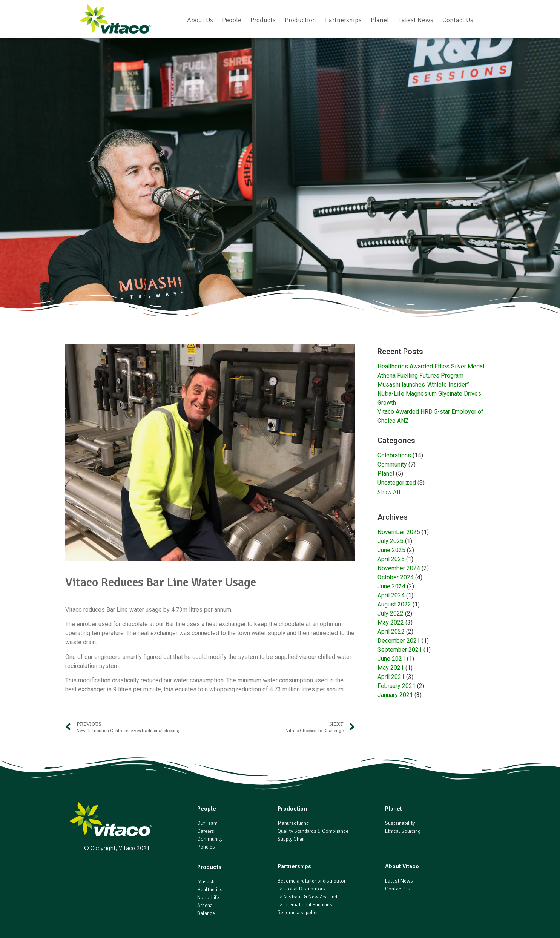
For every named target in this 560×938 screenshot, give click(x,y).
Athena (205, 905)
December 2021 (399, 641)
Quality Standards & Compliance (313, 831)
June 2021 (391, 659)
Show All (389, 492)
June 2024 (391, 586)
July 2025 (390, 541)
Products (263, 20)
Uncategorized (397, 483)
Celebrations (394, 455)
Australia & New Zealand (310, 897)
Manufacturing (293, 823)
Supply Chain (292, 839)
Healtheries (210, 890)
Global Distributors (304, 889)
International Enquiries (308, 905)
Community (392, 464)
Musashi (206, 882)
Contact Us (458, 20)
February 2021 (397, 686)
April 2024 (391, 595)
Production (300, 20)
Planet (380, 20)
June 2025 (391, 550)
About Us (200, 20)
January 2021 (395, 695)
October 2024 (396, 577)
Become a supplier (298, 913)
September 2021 (400, 650)
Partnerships (343, 20)
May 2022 (391, 623)
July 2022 (390, 613)
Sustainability (400, 823)
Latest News (416, 20)
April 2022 (391, 632)
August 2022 (394, 604)
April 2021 (391, 677)
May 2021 (391, 668)
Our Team (207, 823)
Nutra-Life (208, 897)
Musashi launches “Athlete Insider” (423, 385)
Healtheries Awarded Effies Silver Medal (431, 366)
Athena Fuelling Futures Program (420, 375)
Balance (206, 913)
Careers (206, 831)
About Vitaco (402, 866)
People (232, 20)
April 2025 (391, 559)
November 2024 (399, 568)
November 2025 (399, 532)
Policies (206, 847)
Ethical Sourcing (403, 831)
